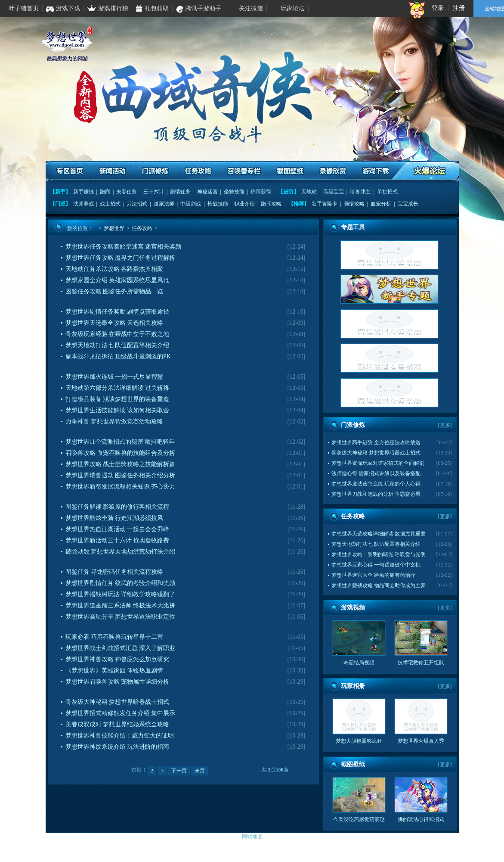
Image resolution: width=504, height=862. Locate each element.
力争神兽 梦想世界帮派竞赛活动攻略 (114, 422)
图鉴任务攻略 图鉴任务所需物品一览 (114, 291)
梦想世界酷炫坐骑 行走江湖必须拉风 (114, 518)
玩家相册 (353, 686)
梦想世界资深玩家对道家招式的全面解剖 (378, 463)
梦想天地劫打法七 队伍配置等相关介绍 (117, 345)
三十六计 (154, 192)
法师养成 (83, 204)
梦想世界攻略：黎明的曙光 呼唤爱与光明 (379, 554)
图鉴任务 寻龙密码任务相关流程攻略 (114, 572)
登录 (438, 8)
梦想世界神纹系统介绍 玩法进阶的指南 (117, 747)
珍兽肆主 (360, 192)
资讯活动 (113, 171)
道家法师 (164, 204)
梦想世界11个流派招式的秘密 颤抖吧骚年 (120, 442)
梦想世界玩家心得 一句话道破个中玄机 (376, 565)
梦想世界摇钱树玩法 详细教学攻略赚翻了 (121, 594)
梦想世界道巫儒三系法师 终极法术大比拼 (121, 605)
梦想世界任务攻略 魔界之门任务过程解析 (121, 258)
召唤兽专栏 (244, 171)
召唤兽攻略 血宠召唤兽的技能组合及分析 (121, 453)
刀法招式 (137, 204)
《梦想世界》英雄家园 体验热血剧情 (114, 671)
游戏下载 (375, 171)
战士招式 (110, 204)
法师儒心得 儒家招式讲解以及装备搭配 (376, 473)
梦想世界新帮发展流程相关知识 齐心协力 (121, 487)
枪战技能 (218, 204)
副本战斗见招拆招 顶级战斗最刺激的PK (118, 356)
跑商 (105, 192)
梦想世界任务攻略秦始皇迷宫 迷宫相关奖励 (124, 247)
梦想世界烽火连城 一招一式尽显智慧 (114, 377)
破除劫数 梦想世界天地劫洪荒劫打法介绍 (121, 552)
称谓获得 (261, 192)
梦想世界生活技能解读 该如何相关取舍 (117, 410)
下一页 (179, 771)
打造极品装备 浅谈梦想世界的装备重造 (117, 399)
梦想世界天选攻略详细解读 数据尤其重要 (379, 534)
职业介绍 (244, 204)
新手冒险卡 (325, 204)
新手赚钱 (83, 192)
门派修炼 (156, 171)
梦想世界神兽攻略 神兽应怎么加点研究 (117, 659)
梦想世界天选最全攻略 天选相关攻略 (114, 323)
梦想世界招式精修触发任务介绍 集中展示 (121, 713)
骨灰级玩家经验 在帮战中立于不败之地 (117, 334)
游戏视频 (353, 608)
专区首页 (70, 171)
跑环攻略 (271, 204)
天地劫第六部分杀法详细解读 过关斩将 (117, 388)
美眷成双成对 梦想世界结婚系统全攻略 (117, 724)
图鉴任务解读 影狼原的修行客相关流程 (117, 507)
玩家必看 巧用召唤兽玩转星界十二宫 (114, 637)
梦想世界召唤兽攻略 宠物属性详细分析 (117, 682)
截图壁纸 (290, 171)
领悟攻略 (354, 204)
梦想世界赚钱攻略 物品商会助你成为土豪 (379, 585)
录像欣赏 (332, 171)
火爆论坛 (430, 171)
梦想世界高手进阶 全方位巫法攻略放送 (376, 442)
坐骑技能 (234, 192)
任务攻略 (198, 171)
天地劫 (309, 192)
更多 (445, 425)
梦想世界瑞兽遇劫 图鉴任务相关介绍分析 (121, 475)
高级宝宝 (334, 192)
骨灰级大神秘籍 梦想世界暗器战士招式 (117, 702)
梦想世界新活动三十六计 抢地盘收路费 (117, 540)
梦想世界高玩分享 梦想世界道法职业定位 (121, 617)
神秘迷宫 (207, 192)
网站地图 (252, 837)
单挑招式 (387, 192)
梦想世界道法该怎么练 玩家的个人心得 (376, 484)
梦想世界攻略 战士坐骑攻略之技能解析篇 (121, 464)
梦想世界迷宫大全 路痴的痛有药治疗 (373, 575)
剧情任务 (180, 192)
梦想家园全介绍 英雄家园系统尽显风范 (117, 280)
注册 (459, 8)
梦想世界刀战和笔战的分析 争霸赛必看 (376, 494)
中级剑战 (191, 204)
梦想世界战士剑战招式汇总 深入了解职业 (121, 648)
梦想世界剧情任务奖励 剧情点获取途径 (117, 312)
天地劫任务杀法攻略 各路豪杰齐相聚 (114, 269)
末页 (200, 771)
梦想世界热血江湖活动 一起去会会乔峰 (117, 529)
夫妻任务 (127, 192)
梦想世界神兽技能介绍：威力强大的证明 (120, 736)
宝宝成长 (408, 204)
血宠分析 (381, 204)
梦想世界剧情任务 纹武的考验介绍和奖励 (121, 583)
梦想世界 (114, 228)
